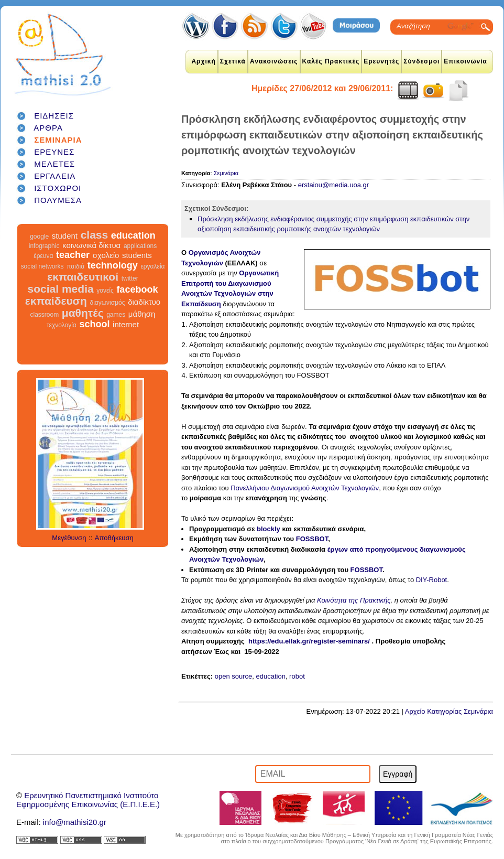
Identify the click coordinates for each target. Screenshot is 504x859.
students (137, 255)
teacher (73, 255)
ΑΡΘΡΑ (48, 128)
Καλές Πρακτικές (331, 61)
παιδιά (75, 266)
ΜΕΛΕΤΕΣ (54, 164)
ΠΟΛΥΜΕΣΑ (58, 200)
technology (113, 265)
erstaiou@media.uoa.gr (333, 185)
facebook (137, 289)
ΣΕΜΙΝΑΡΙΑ (58, 140)
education (133, 235)
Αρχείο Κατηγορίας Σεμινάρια (449, 711)
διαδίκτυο (144, 302)
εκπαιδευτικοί (83, 277)
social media (61, 289)
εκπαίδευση (56, 301)
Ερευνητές (381, 61)
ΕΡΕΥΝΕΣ (54, 152)
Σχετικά (233, 61)
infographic (44, 246)
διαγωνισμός (107, 303)
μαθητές (83, 313)
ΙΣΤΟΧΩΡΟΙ (58, 188)
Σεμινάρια (226, 173)
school (94, 324)
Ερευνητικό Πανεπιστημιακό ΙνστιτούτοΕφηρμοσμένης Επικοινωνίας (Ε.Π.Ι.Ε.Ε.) (88, 800)
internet (126, 324)
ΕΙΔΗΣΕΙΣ (54, 116)
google (39, 237)
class (95, 235)
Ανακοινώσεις (274, 61)
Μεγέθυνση (69, 538)
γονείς (105, 291)
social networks (42, 266)
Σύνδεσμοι (421, 61)
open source (234, 676)
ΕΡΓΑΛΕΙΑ (55, 176)
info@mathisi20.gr (75, 822)
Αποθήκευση (114, 538)
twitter (130, 278)
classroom (45, 315)
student (65, 236)
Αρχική (203, 61)
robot (297, 676)
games (116, 315)
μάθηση (142, 314)
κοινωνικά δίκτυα (91, 245)
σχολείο (106, 255)
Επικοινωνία (465, 61)
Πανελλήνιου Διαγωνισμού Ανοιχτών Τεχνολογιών (305, 488)
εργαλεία (152, 266)
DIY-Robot (432, 580)
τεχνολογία (62, 325)
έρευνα (43, 256)
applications (140, 246)
